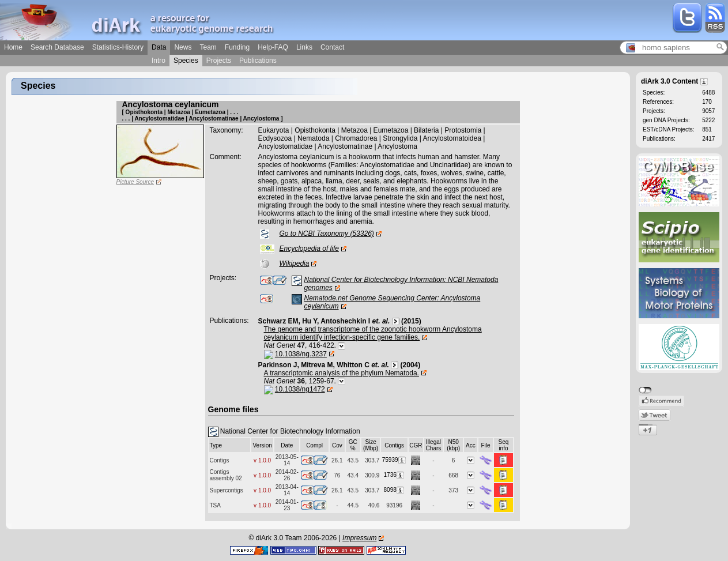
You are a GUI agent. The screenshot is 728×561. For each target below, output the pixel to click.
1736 (395, 475)
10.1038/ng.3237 (301, 354)
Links (304, 47)
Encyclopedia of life (309, 249)
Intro (159, 61)
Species (186, 61)
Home (13, 47)
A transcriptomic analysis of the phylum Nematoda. (342, 373)
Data (159, 47)
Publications (258, 61)
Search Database (57, 47)
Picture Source (135, 182)
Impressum (359, 538)
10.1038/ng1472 (300, 389)
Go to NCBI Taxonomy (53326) (327, 234)
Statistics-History (118, 47)
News (183, 47)
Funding (237, 47)
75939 (395, 460)
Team (208, 47)
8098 (395, 490)
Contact (332, 47)
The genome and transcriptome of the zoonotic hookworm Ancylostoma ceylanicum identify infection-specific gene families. (373, 333)
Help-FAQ (273, 47)
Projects (219, 61)
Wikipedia (295, 263)
